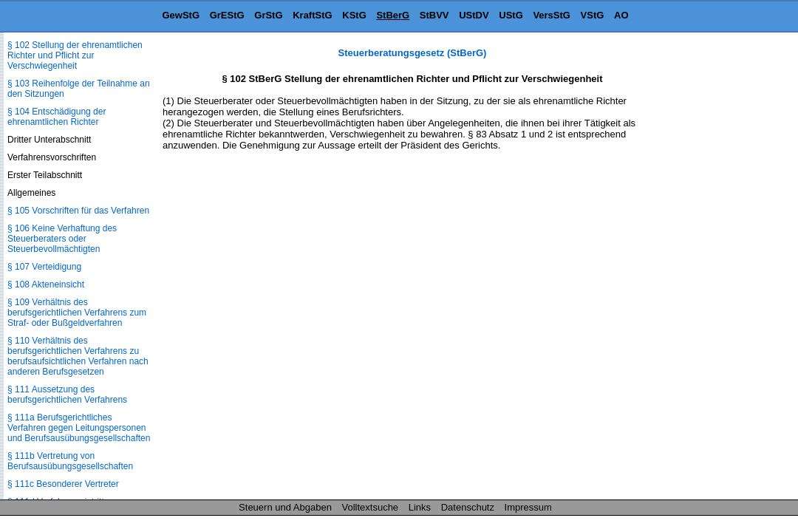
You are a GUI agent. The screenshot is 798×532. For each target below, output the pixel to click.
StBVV (434, 15)
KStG (354, 15)
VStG (593, 15)
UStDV (474, 15)
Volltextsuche (371, 507)
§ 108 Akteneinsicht (46, 284)
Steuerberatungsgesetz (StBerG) (413, 53)
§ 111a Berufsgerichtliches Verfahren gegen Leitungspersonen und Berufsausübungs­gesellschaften (79, 428)
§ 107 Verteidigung (44, 267)
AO (621, 15)
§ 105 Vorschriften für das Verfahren (78, 211)
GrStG (268, 15)
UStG (511, 15)
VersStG (552, 15)
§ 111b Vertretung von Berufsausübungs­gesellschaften (70, 461)
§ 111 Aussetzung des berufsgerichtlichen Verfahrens (67, 395)
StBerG (393, 15)
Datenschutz (468, 507)
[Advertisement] (724, 269)
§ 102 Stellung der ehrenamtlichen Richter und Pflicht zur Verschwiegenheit (75, 55)
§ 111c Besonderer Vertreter (63, 484)
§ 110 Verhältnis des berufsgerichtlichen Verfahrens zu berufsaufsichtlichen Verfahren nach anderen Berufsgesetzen (78, 356)
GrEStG (227, 15)
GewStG (181, 15)
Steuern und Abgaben (285, 507)
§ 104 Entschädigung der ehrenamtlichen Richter (57, 117)
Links (420, 507)
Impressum (528, 507)
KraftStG (312, 15)
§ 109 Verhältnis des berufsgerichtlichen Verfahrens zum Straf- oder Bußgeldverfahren (77, 313)
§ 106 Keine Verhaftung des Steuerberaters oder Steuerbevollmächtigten (62, 239)
